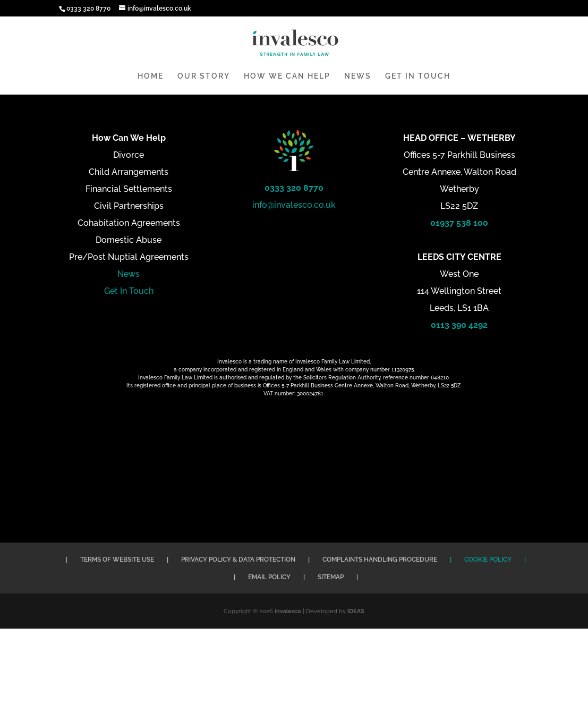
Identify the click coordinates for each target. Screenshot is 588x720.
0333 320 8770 (294, 188)
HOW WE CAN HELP (287, 76)
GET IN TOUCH (418, 76)
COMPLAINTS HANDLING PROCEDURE (380, 560)
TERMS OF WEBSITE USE (117, 560)
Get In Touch (129, 291)
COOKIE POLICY (488, 560)
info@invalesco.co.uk (294, 205)
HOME (151, 76)
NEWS (358, 76)
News (129, 274)
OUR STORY (204, 76)
